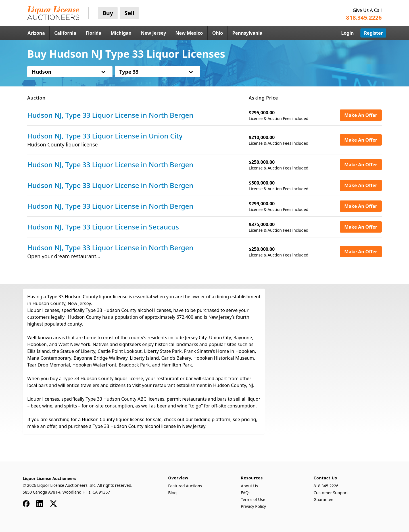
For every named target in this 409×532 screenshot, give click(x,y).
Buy (108, 13)
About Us (249, 486)
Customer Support (331, 493)
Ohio (218, 33)
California (65, 33)
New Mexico (189, 33)
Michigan (121, 33)
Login (347, 33)
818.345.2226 (326, 486)
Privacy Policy (253, 506)
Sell (129, 13)
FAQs (246, 493)
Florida (93, 33)
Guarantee (324, 499)
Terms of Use (253, 499)
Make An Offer (361, 115)
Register (373, 33)
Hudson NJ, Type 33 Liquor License (110, 115)
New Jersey (154, 33)
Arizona (36, 33)
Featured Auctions (185, 486)
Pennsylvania (247, 33)
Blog (172, 493)
